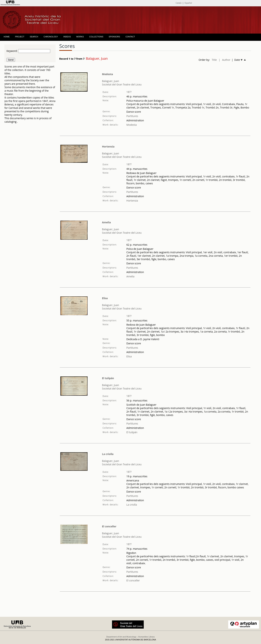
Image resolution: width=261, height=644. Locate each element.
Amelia (106, 222)
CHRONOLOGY (51, 37)
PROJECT (20, 37)
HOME (7, 37)
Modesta (108, 74)
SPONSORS (114, 37)
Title (214, 60)
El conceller (109, 526)
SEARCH (34, 37)
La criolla (108, 454)
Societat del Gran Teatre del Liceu (122, 84)
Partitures (132, 116)
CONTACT (130, 37)
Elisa (105, 298)
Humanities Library (146, 637)
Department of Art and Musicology (121, 637)
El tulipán (108, 378)
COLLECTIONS (96, 37)
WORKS (80, 37)
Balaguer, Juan (111, 81)
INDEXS (67, 37)
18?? (129, 92)
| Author (225, 60)
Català (179, 3)
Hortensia (108, 146)
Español (188, 3)
